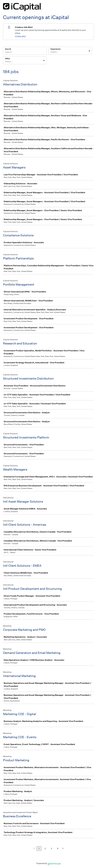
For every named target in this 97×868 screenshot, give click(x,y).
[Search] (25, 52)
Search (8, 49)
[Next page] (63, 849)
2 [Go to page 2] (45, 849)
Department (56, 49)
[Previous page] (34, 849)
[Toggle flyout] (89, 51)
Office (8, 59)
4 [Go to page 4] (58, 849)
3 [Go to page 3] (51, 849)
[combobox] (51, 52)
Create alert (20, 36)
